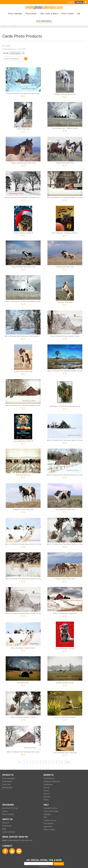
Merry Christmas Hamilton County (23, 717)
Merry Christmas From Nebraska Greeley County (23, 613)
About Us (6, 823)
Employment (7, 826)
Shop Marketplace (44, 21)
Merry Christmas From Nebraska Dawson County (65, 440)
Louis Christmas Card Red (65, 649)
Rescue (46, 788)
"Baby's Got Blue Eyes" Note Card (23, 163)
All (3, 46)
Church (46, 794)
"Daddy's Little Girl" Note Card (65, 94)
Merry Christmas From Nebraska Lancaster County (23, 197)
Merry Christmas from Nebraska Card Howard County (23, 336)
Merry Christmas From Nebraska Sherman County (65, 475)
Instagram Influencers (52, 781)
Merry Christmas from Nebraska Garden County (65, 371)
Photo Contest (68, 14)
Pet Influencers (49, 778)
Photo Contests (8, 814)
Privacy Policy (44, 867)
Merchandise (7, 788)
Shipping (47, 814)
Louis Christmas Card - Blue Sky (65, 753)
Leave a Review (9, 832)
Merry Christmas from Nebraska (65, 613)
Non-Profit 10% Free (10, 808)
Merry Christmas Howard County (23, 648)
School (46, 791)
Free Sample (48, 823)
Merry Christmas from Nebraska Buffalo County (23, 405)
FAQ (45, 817)
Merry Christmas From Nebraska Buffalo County (23, 301)
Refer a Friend (49, 830)
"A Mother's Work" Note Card (23, 510)
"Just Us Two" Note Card (23, 372)
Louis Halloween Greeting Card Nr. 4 (65, 233)
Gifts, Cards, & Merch (49, 14)
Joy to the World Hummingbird (65, 717)
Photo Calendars (15, 14)
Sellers (5, 811)
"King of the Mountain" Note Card (23, 267)
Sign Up (79, 2)
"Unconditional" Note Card (65, 510)
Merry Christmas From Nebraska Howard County (23, 579)
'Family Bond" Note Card (65, 163)
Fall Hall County (23, 683)
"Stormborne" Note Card (65, 267)
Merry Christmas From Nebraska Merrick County (65, 197)
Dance (46, 800)
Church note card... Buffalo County (65, 128)
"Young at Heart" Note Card (65, 579)
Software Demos (50, 820)
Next (68, 762)
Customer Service (50, 808)
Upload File (48, 827)
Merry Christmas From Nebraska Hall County (23, 93)
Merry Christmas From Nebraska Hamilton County (65, 544)
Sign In (70, 2)
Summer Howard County (65, 683)
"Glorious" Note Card (65, 302)
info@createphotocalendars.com (20, 840)
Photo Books (31, 14)
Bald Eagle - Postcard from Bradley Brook (65, 406)
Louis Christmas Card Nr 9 (23, 233)
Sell (78, 14)
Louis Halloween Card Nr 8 (23, 441)
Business (47, 797)
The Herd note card (23, 475)
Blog (4, 829)
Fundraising (48, 784)
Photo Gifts (7, 784)
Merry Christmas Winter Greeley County (65, 336)
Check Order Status (51, 811)
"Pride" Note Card (23, 129)
